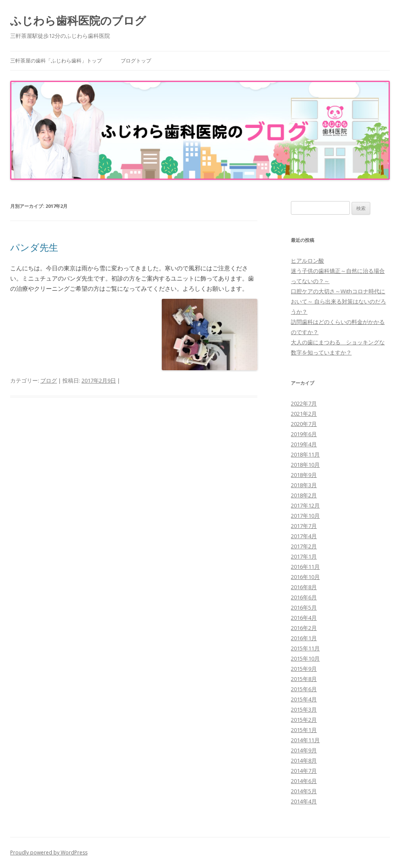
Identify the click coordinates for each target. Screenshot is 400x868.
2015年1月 (304, 730)
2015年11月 (305, 648)
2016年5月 (304, 607)
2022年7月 (304, 403)
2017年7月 (304, 526)
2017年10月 (305, 516)
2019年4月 (304, 444)
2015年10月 (305, 658)
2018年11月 (305, 454)
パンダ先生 (34, 247)
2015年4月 (304, 699)
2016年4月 (304, 618)
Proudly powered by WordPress (49, 852)
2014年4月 (304, 801)
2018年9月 (304, 475)
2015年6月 (304, 689)
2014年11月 (305, 740)
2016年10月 (305, 577)
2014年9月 (304, 750)
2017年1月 (304, 556)
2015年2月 (304, 720)
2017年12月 (305, 505)
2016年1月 (304, 638)
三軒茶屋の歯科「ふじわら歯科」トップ (56, 61)
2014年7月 (304, 771)
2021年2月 (304, 414)
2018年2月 (304, 495)
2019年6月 (304, 434)
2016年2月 (304, 628)
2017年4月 (304, 536)
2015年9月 (304, 669)
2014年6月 (304, 781)
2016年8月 (304, 587)
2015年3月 (304, 709)
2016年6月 (304, 597)
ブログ (49, 380)
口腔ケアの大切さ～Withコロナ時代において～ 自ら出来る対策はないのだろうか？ (338, 301)
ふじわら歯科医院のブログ (78, 20)
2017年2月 (304, 546)
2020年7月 (304, 424)
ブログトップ (136, 61)
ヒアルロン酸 (307, 261)
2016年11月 (305, 567)
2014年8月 (304, 760)
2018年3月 (304, 485)
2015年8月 (304, 679)
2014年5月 (304, 791)
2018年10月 (305, 465)
